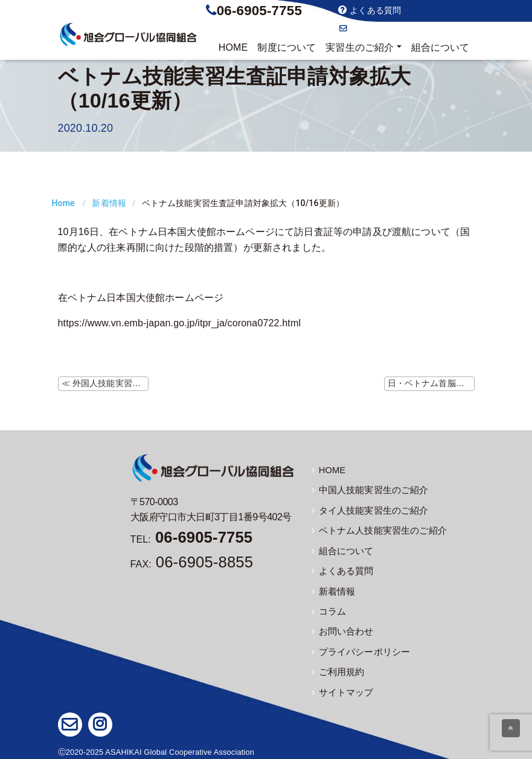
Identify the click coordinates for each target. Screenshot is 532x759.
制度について (287, 47)
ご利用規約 (337, 670)
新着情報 (109, 203)
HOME (233, 47)
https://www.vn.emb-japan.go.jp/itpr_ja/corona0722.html (180, 323)
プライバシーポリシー (358, 650)
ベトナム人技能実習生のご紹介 (375, 530)
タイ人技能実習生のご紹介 (367, 510)
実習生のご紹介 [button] (360, 47)
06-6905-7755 (259, 11)
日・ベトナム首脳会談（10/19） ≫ (431, 383)
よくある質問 (370, 10)
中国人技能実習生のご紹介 (367, 490)
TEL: (192, 539)
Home (63, 203)
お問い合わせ (369, 28)
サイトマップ (341, 690)
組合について (441, 47)
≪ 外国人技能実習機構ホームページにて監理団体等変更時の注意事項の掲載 (105, 383)
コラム (328, 610)
